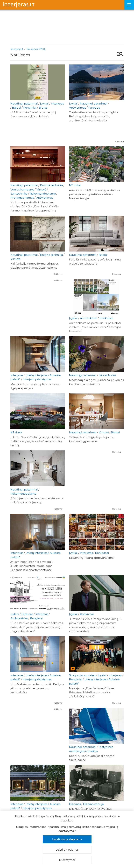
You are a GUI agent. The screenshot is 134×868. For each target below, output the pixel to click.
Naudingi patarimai (24, 104)
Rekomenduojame (43, 194)
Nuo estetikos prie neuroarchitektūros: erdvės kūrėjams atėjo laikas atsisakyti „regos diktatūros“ (37, 627)
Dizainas (27, 614)
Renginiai (30, 108)
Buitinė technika (51, 185)
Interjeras (57, 104)
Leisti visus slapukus (67, 839)
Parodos (94, 108)
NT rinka (75, 185)
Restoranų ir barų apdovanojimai (92, 558)
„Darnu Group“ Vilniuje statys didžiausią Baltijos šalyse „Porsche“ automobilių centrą (38, 441)
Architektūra (89, 318)
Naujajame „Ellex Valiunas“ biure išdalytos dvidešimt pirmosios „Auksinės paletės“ (91, 692)
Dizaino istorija (93, 804)
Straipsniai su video (82, 675)
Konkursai (106, 318)
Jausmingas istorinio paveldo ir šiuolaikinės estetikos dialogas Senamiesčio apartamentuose (32, 566)
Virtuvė (41, 189)
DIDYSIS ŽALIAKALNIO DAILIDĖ (91, 809)
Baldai (17, 108)
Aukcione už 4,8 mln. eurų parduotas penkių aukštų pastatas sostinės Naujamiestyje (94, 194)
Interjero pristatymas (37, 379)
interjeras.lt (17, 49)
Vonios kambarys (22, 189)
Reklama (119, 141)
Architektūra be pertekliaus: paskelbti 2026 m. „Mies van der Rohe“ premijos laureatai (95, 327)
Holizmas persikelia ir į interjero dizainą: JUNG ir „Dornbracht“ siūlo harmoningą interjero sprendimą (35, 206)
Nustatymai (67, 860)
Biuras (43, 108)
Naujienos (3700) (36, 49)
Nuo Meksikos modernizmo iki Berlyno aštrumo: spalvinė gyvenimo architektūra (37, 688)
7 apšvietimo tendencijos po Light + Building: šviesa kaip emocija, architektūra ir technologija (94, 116)
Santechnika (19, 194)
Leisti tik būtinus (67, 850)
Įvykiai (44, 104)
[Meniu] (129, 5)
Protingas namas (22, 198)
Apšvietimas (78, 108)
